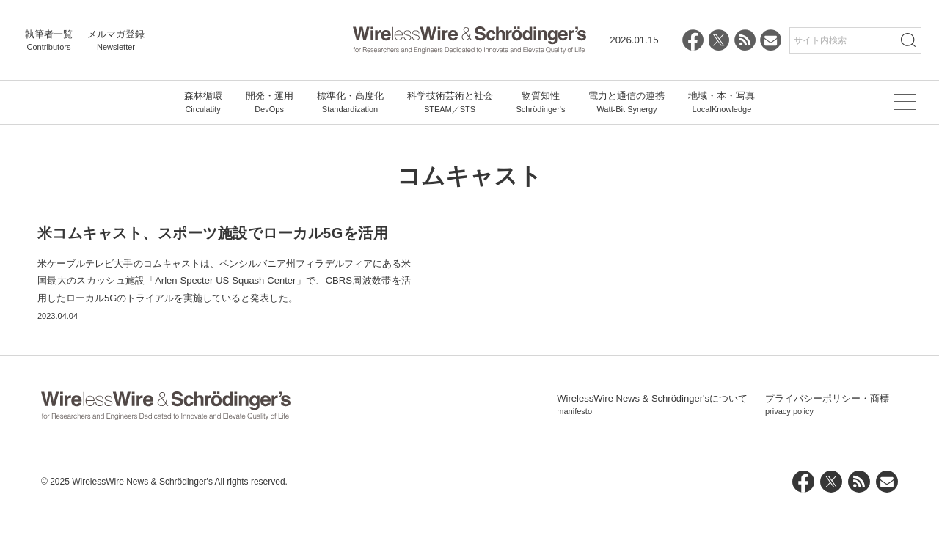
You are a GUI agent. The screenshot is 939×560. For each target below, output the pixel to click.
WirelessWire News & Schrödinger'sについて (652, 455)
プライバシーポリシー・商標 (827, 455)
